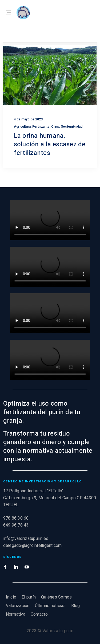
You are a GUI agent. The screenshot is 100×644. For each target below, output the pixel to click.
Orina (55, 127)
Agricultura (22, 127)
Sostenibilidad (72, 127)
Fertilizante (41, 127)
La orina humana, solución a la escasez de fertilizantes (50, 144)
